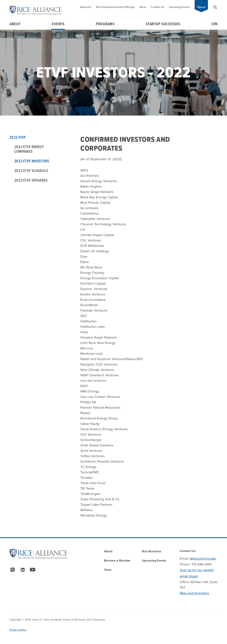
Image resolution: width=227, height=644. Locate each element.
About (15, 24)
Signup (201, 7)
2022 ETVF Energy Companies (29, 149)
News (143, 7)
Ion (215, 24)
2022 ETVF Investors (32, 161)
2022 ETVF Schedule (31, 171)
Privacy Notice (18, 630)
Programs (105, 24)
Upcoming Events (179, 7)
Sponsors (86, 7)
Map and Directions (194, 593)
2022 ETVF (18, 137)
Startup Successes (163, 24)
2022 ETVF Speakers (31, 180)
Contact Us (158, 7)
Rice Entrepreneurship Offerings (115, 7)
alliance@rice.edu (203, 558)
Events (58, 24)
